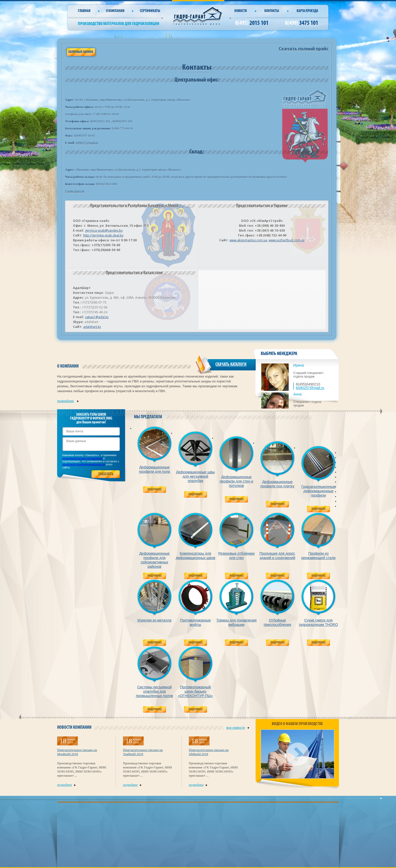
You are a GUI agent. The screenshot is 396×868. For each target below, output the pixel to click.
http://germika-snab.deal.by (103, 235)
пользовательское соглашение (82, 458)
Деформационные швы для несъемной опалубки (195, 476)
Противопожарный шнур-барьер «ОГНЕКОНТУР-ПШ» (196, 691)
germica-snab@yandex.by (104, 231)
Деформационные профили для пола (154, 469)
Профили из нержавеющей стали (318, 556)
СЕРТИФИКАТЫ (150, 11)
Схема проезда (75, 191)
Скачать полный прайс (304, 49)
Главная (84, 11)
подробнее (68, 401)
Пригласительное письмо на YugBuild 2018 (143, 752)
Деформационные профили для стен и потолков (237, 481)
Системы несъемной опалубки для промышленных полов (154, 691)
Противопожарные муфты (195, 622)
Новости (241, 11)
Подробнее (155, 490)
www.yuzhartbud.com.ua (287, 240)
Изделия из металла (154, 620)
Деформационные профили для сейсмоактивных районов (155, 560)
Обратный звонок (81, 52)
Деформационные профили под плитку (278, 484)
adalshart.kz (92, 327)
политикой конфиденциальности (84, 464)
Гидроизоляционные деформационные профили (319, 491)
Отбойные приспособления (278, 622)
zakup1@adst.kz (97, 317)
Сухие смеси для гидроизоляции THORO (318, 622)
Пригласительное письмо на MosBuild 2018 (77, 752)
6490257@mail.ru (87, 143)
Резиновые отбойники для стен (236, 556)
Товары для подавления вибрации (236, 622)
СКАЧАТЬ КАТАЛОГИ (231, 365)
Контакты (272, 11)
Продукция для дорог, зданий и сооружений (278, 556)
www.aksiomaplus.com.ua (248, 240)
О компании (115, 11)
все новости (238, 728)
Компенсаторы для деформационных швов (195, 556)
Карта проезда (307, 11)
